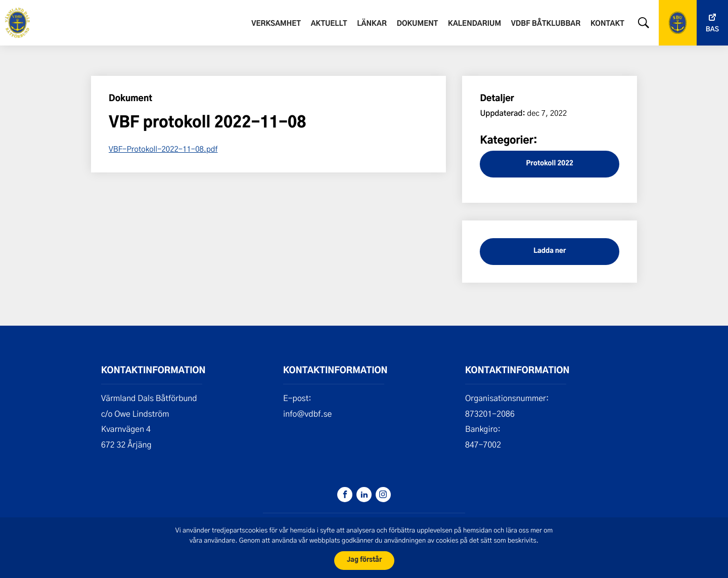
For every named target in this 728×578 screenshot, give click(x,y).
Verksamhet (276, 24)
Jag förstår (364, 560)
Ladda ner (550, 251)
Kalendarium (474, 24)
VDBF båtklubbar (546, 24)
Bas (712, 30)
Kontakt (607, 24)
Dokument (418, 24)
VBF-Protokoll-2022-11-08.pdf (163, 149)
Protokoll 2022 (550, 164)
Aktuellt (329, 24)
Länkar (372, 24)
